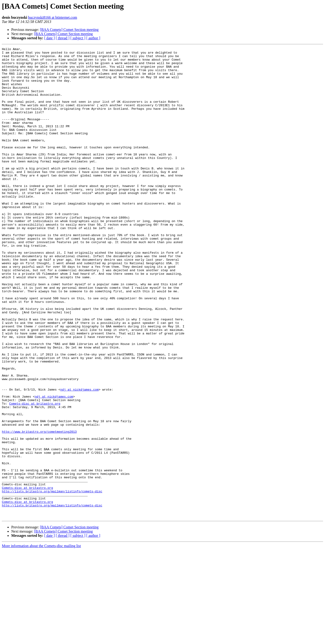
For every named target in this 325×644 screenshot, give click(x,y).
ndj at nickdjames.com (80, 458)
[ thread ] (63, 38)
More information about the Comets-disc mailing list (41, 640)
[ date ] (49, 38)
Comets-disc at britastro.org (35, 475)
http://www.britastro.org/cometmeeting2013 (39, 509)
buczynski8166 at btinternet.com (53, 17)
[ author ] (93, 38)
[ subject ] (78, 38)
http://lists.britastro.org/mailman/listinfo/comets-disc (52, 580)
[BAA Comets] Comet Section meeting (69, 30)
